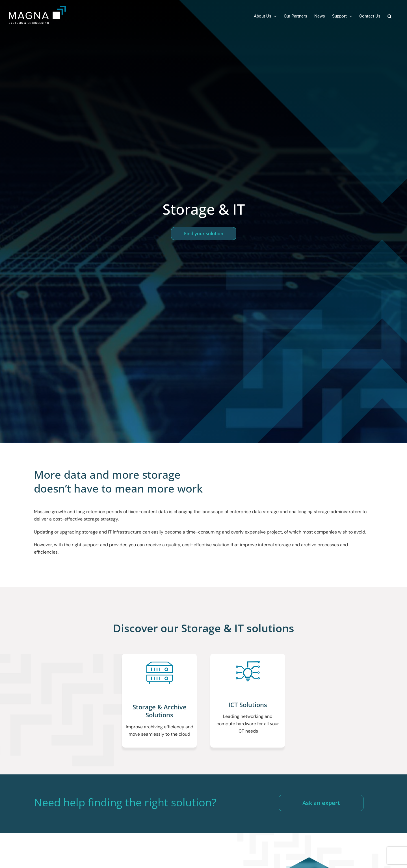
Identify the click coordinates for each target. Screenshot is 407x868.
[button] (389, 16)
